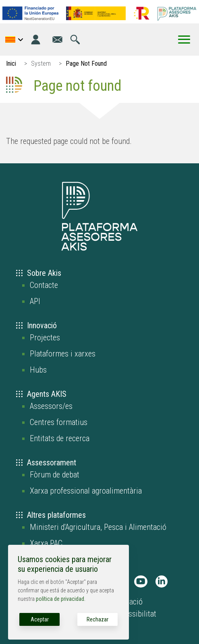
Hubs (38, 370)
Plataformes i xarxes (63, 354)
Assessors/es (51, 406)
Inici (11, 64)
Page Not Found (86, 64)
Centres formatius (59, 422)
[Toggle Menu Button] (184, 40)
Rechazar (97, 619)
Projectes (45, 338)
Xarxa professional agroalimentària (86, 491)
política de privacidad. (61, 599)
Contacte (44, 285)
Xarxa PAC (46, 543)
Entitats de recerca (60, 438)
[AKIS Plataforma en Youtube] (141, 581)
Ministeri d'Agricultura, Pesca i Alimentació (98, 527)
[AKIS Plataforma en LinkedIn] (162, 581)
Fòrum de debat (55, 475)
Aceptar (40, 619)
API (35, 301)
